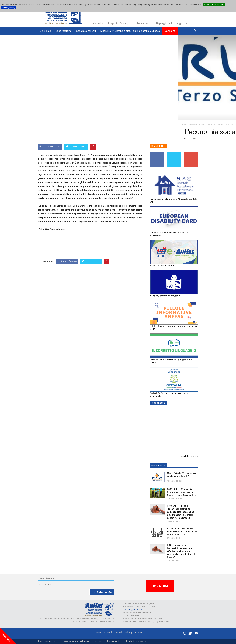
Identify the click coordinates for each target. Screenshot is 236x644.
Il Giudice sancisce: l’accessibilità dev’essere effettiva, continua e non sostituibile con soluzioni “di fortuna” (181, 551)
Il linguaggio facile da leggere (165, 295)
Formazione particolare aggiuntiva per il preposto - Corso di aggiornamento (180, 429)
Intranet (139, 632)
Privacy (129, 632)
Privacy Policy (9, 8)
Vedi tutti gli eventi (189, 456)
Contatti (108, 632)
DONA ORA (160, 586)
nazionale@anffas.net (132, 610)
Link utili (119, 632)
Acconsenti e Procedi (214, 5)
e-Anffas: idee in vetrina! (162, 266)
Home (99, 632)
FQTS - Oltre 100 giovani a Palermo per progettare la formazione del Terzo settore (182, 492)
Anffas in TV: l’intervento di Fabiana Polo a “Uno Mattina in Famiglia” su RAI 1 (182, 532)
